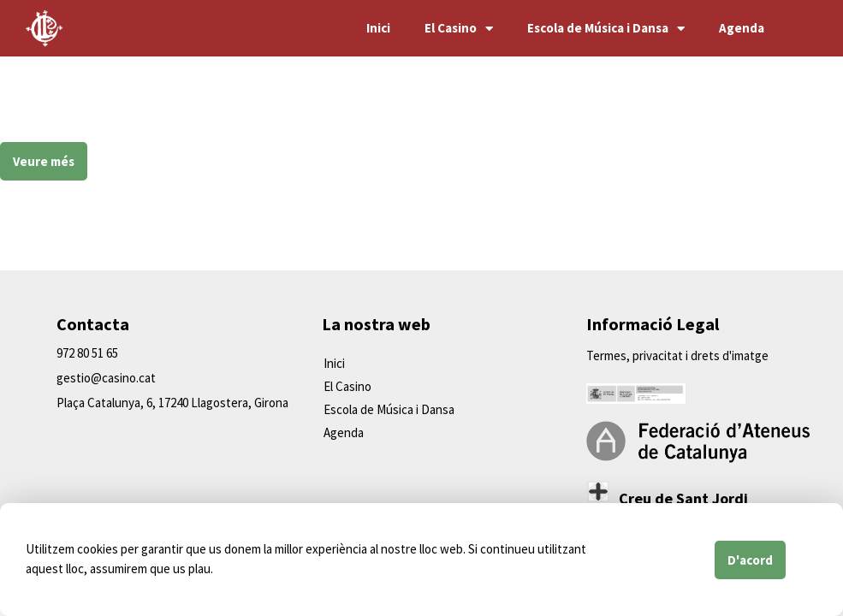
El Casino (459, 29)
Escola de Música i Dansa (606, 29)
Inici (378, 28)
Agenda (742, 28)
